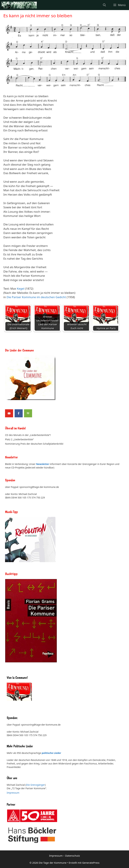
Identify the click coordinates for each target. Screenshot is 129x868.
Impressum (13, 793)
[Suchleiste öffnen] (104, 5)
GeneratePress (91, 863)
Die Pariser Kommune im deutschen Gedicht (36, 297)
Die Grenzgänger (36, 785)
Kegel (21, 289)
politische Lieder (51, 753)
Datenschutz (73, 856)
